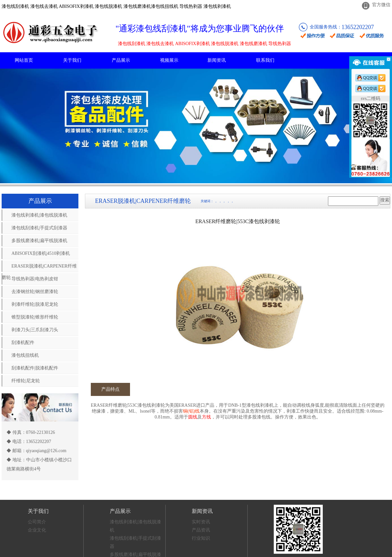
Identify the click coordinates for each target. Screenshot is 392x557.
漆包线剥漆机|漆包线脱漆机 (39, 215)
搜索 (385, 200)
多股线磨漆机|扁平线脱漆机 (39, 241)
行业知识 (201, 538)
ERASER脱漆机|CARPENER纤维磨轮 (39, 268)
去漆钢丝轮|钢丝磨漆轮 (35, 292)
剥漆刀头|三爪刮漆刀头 (35, 330)
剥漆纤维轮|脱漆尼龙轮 (35, 304)
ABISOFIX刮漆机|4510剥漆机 (41, 253)
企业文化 (37, 530)
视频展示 (169, 60)
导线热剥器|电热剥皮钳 (35, 279)
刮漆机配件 (23, 343)
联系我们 (265, 60)
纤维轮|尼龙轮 (26, 381)
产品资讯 (201, 530)
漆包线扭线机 (25, 355)
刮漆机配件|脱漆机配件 (35, 368)
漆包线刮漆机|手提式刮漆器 (39, 228)
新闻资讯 (217, 60)
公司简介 (37, 522)
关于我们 (72, 60)
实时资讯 (201, 522)
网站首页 (24, 60)
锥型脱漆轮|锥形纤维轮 (35, 317)
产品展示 (121, 60)
